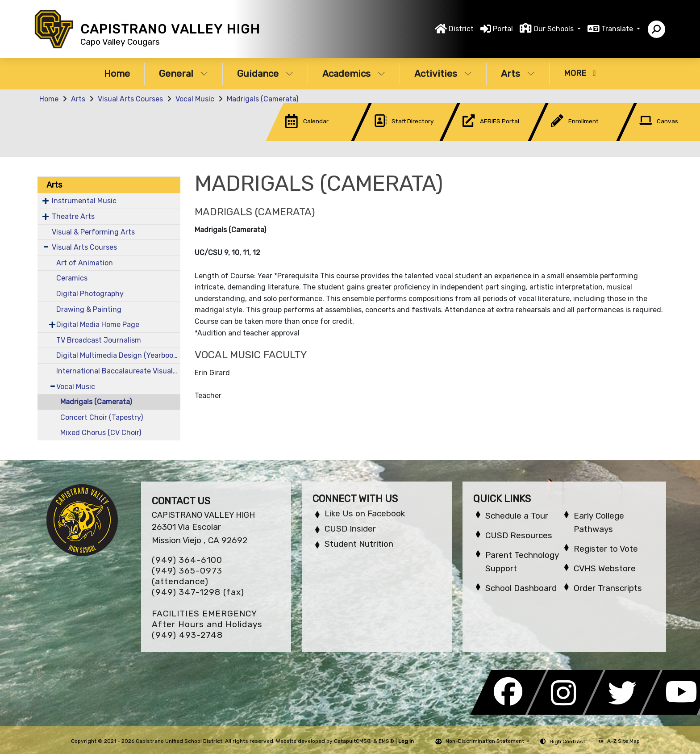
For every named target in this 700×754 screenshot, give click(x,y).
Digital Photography (90, 294)
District (461, 29)
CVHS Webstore (605, 568)
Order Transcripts (608, 588)
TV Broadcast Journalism (99, 340)
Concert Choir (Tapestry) (102, 417)
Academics (354, 73)
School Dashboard (521, 588)
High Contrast (567, 741)
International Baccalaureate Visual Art (118, 371)
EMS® (386, 741)
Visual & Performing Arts (93, 232)
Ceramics (72, 278)
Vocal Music (195, 99)
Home (117, 73)
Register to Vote (606, 549)
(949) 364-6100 (187, 560)
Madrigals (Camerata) (262, 99)
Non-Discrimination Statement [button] (485, 741)
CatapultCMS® (353, 741)
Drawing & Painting (89, 309)
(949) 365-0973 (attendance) (187, 576)
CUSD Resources (519, 535)
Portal (503, 29)
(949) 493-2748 (187, 635)
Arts (518, 73)
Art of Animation (85, 263)
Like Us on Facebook (365, 513)
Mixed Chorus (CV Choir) (101, 433)
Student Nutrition (359, 544)
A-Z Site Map (619, 741)
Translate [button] (618, 29)
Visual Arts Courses (130, 99)
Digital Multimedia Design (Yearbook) (118, 355)
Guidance (265, 73)
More (580, 73)
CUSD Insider (350, 529)
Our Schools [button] (554, 29)
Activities (443, 73)
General (183, 73)
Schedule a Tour (517, 516)
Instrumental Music (84, 201)
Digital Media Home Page (98, 325)
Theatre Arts (73, 216)
